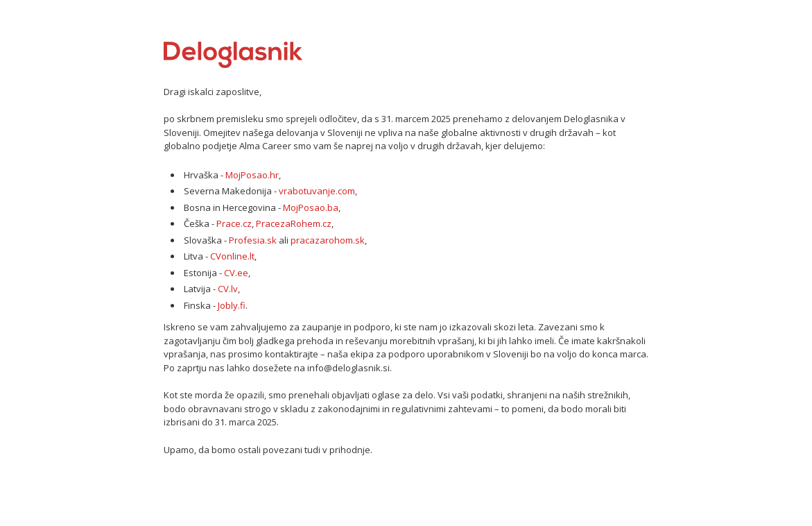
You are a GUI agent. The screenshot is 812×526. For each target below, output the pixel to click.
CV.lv (228, 289)
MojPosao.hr (252, 175)
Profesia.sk (253, 240)
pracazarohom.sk (328, 240)
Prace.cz (234, 223)
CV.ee (236, 273)
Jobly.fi (232, 305)
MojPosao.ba (311, 207)
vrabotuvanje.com (317, 191)
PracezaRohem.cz (294, 223)
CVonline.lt (232, 256)
